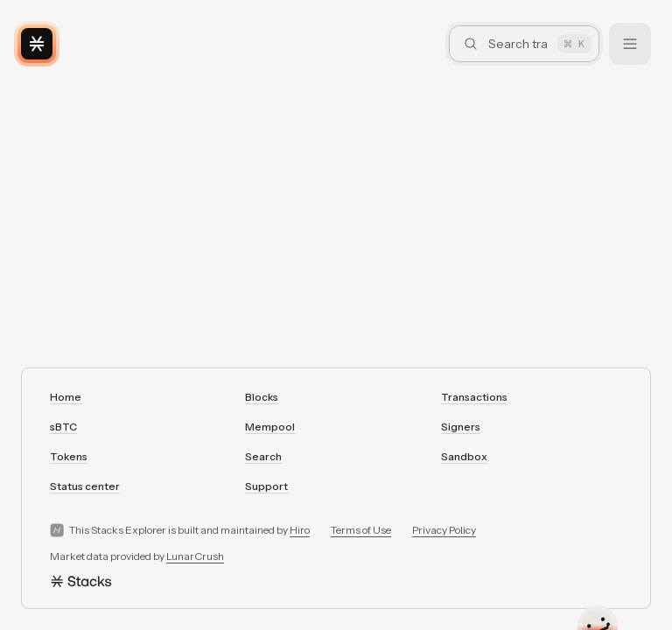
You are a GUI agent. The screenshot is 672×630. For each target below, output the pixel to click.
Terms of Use (361, 530)
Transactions (474, 397)
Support (266, 486)
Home (66, 397)
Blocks (262, 397)
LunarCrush (195, 556)
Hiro (300, 530)
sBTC (63, 427)
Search (263, 456)
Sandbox (464, 456)
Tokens (69, 456)
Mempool (270, 427)
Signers (461, 427)
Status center (85, 486)
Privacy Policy (444, 530)
